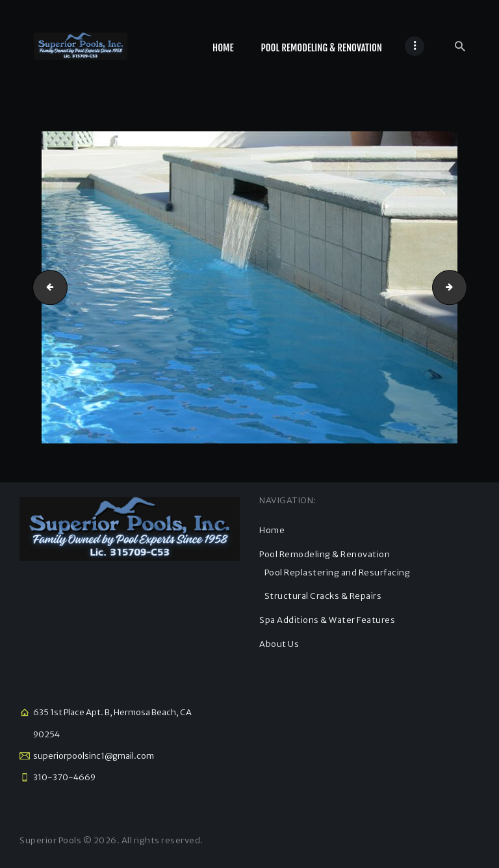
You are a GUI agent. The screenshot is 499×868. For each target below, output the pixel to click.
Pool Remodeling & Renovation (325, 554)
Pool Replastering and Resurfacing (338, 572)
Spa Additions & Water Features (327, 620)
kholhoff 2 (46, 287)
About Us (279, 644)
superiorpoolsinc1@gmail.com (94, 756)
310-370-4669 (64, 777)
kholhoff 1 (463, 287)
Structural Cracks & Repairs (323, 596)
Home (272, 530)
